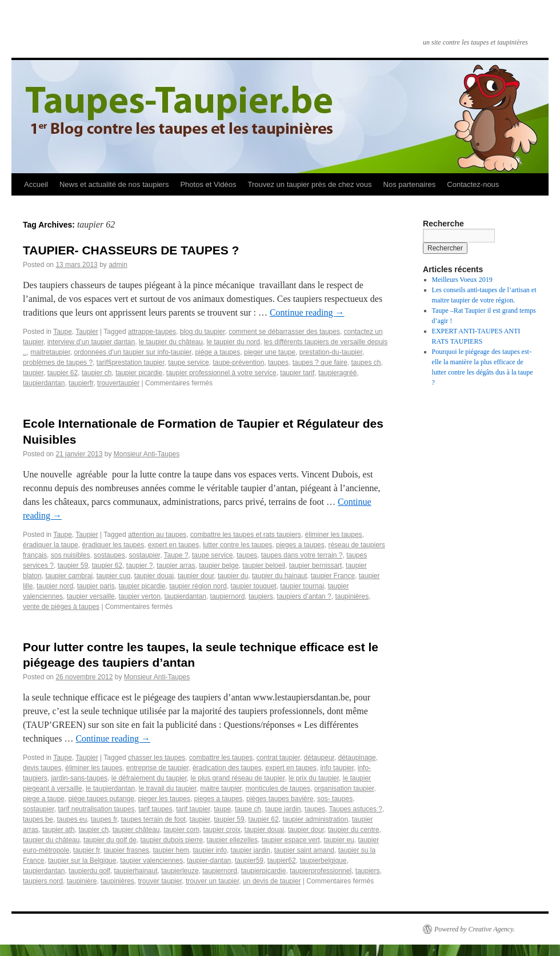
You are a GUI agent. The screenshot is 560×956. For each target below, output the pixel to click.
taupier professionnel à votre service (221, 373)
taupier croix (222, 830)
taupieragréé (337, 373)
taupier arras (176, 565)
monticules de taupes (278, 788)
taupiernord (228, 596)
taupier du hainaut (279, 576)
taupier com (181, 830)
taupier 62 (63, 373)
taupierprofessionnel (321, 871)
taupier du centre (354, 830)
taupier (33, 373)
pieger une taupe (270, 352)
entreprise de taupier (157, 768)
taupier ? (140, 565)
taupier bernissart (316, 565)
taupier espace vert (291, 840)
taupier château (136, 830)
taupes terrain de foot (153, 819)
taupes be (38, 819)
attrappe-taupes (152, 332)
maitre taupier (221, 788)
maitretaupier (50, 352)
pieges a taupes (300, 545)
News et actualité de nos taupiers (114, 184)
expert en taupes (173, 545)
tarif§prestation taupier (131, 363)
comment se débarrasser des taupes (284, 332)
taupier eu (339, 840)
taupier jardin (251, 850)
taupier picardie (139, 373)
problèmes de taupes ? (58, 363)
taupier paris (96, 586)
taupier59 (249, 861)
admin (118, 265)
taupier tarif (297, 373)
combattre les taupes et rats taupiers (246, 535)
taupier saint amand (304, 850)
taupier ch (97, 373)
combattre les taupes (221, 758)
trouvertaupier (118, 383)
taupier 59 (73, 565)
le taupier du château (171, 342)
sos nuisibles (71, 555)
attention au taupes (157, 535)
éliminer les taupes (334, 535)
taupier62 (282, 861)
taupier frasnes (126, 850)
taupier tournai (302, 586)
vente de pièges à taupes (61, 607)
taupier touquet (254, 586)
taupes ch (366, 363)
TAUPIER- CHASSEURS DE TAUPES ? (131, 250)
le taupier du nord (233, 342)
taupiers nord (43, 881)
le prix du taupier (314, 778)
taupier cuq (113, 576)
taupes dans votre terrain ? (302, 555)
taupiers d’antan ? (304, 596)
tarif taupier (193, 809)
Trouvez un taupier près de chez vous (309, 184)
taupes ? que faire (320, 363)
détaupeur (319, 758)
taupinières (352, 596)
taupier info (210, 850)
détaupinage (357, 758)
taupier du (233, 576)
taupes (278, 363)
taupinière (82, 881)
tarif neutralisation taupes (96, 809)
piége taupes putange (101, 799)
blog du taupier (203, 332)
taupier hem (171, 850)
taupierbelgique (323, 861)
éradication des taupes (227, 768)
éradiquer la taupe (51, 545)
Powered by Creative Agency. (475, 929)
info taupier (337, 768)
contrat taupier (278, 758)
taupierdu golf (89, 871)
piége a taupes (218, 352)
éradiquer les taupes (113, 545)
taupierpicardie (264, 871)
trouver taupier (160, 881)
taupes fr (104, 819)
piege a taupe (44, 799)
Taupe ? (176, 555)
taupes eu (72, 819)
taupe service (188, 363)
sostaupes (109, 555)
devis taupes (42, 768)
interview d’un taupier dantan (91, 342)
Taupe (63, 332)
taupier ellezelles (232, 840)
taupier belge (219, 565)
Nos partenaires (410, 184)
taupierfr (81, 383)
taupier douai (154, 576)
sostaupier (144, 555)
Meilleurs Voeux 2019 (462, 280)
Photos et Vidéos (208, 184)
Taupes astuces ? (356, 809)
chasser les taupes (157, 758)
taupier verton (139, 596)
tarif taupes (155, 809)
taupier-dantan (209, 861)
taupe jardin (283, 809)
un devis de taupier (272, 881)
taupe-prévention (238, 363)
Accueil (36, 184)
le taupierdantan (110, 788)
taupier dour (196, 576)
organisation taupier (344, 788)
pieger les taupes (164, 799)
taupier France (333, 576)
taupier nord (55, 586)
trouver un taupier (212, 881)
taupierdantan (44, 383)
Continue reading (307, 312)
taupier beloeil (264, 565)
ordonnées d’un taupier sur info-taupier (132, 352)
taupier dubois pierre (172, 840)
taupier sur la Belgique (82, 861)
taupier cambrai (69, 576)
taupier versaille (91, 596)
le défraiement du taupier (149, 778)
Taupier (87, 332)
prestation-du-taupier (331, 352)
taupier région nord (198, 586)
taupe (222, 809)
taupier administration (315, 819)
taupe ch (248, 809)
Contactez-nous (473, 184)
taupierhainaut (135, 871)
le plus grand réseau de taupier (238, 778)
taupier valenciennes (151, 861)
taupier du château (51, 840)
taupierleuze (180, 871)
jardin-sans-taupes (79, 778)
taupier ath (59, 830)
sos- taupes (335, 799)
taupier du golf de (110, 840)
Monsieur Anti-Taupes (147, 454)
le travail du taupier (168, 788)
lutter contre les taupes (237, 545)
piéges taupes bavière (280, 799)
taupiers (261, 596)
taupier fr (87, 850)
